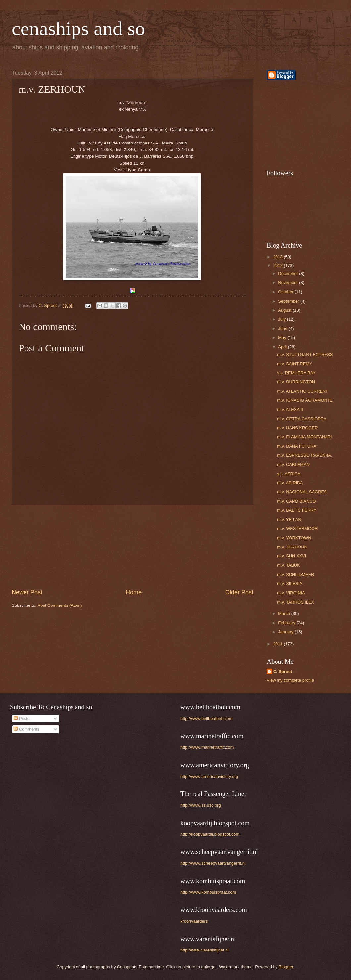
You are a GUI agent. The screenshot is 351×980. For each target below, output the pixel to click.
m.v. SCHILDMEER (296, 575)
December (289, 274)
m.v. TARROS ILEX (296, 602)
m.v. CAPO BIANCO (296, 501)
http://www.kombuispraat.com (208, 892)
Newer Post (27, 592)
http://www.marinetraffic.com (207, 747)
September (289, 301)
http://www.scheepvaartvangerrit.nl (213, 863)
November (289, 283)
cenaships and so (78, 29)
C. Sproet (283, 672)
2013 (278, 257)
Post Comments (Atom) (60, 605)
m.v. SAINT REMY (295, 364)
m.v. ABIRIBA (290, 483)
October (286, 292)
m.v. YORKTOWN (294, 538)
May (283, 338)
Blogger (286, 967)
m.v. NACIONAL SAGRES (302, 492)
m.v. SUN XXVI (292, 556)
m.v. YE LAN (289, 519)
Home (134, 592)
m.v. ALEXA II (290, 409)
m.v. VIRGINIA (291, 593)
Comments (26, 729)
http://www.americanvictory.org (209, 776)
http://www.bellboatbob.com (206, 718)
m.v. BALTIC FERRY (297, 510)
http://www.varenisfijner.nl (204, 950)
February (287, 623)
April (283, 347)
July (282, 319)
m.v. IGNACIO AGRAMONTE (305, 400)
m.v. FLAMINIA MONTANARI (304, 437)
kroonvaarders (194, 921)
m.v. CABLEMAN (293, 464)
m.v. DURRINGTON (296, 382)
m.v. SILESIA (290, 583)
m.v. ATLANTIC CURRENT (303, 391)
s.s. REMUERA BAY (296, 373)
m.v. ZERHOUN (292, 547)
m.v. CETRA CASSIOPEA (302, 419)
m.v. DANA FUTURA (297, 446)
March (285, 614)
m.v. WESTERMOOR (297, 528)
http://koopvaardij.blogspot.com (210, 834)
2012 (278, 266)
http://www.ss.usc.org (201, 805)
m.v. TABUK (289, 565)
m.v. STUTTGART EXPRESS (305, 354)
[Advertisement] (300, 125)
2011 (278, 644)
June (283, 329)
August (285, 310)
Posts (22, 718)
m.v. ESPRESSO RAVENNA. (305, 455)
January (286, 632)
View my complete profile (290, 680)
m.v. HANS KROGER (297, 428)
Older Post (239, 592)
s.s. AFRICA (289, 474)
